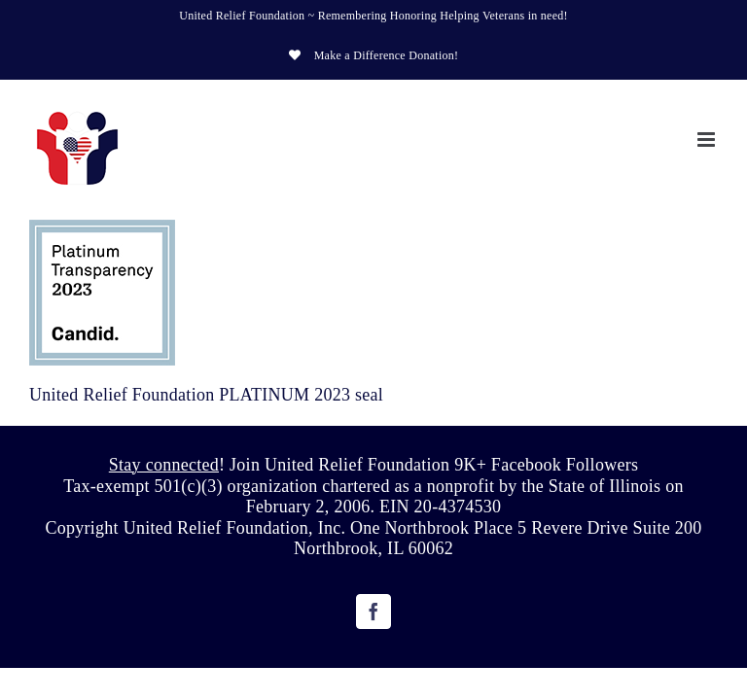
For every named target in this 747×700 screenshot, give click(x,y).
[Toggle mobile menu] (708, 140)
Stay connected (164, 465)
